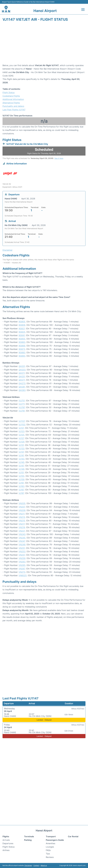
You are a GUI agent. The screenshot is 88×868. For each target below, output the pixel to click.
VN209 (22, 510)
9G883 (22, 352)
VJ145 (22, 462)
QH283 (22, 390)
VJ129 (22, 442)
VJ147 (21, 466)
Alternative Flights (11, 103)
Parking (28, 840)
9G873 (22, 349)
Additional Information (13, 99)
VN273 (22, 572)
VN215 (22, 521)
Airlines (6, 850)
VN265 (22, 565)
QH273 (22, 383)
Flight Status (9, 92)
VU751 (22, 401)
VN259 (22, 558)
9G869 (22, 346)
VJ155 (22, 476)
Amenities (51, 843)
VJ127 (21, 438)
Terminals (29, 836)
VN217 (22, 524)
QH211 (22, 373)
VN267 (22, 569)
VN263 (22, 562)
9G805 (22, 322)
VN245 (22, 538)
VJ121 (21, 428)
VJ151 (21, 472)
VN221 (22, 531)
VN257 (22, 555)
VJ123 (22, 431)
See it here (59, 158)
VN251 (22, 548)
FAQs (48, 850)
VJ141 (21, 455)
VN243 (22, 534)
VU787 (22, 407)
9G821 (22, 329)
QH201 (22, 366)
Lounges (50, 847)
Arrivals (6, 840)
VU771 (22, 404)
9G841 (22, 335)
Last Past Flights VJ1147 (14, 110)
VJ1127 (22, 421)
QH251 (22, 376)
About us (44, 865)
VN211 (22, 514)
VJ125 (22, 435)
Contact (36, 865)
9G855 (22, 339)
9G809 (22, 325)
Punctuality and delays (13, 106)
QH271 (22, 380)
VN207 (22, 507)
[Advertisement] (44, 44)
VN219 (22, 527)
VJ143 (22, 459)
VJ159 (22, 479)
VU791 (22, 411)
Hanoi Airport (45, 11)
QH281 (22, 387)
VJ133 (22, 449)
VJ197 (21, 493)
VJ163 (22, 486)
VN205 (22, 503)
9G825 (22, 332)
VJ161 (21, 483)
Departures (8, 843)
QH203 (22, 370)
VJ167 (21, 490)
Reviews (50, 857)
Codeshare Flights (11, 96)
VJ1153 (22, 425)
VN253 (22, 551)
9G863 (22, 342)
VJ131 (21, 445)
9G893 (22, 356)
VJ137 (21, 452)
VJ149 (22, 469)
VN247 (22, 541)
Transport (51, 836)
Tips (48, 854)
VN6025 (23, 575)
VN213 (22, 517)
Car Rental (73, 836)
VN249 (22, 545)
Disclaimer (28, 865)
